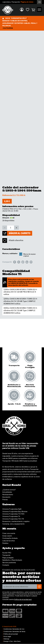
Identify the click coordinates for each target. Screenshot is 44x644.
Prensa (5, 499)
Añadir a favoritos (16, 240)
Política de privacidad (11, 634)
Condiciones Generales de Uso (14, 629)
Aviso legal (7, 637)
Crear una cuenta (9, 533)
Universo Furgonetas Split (12, 509)
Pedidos (5, 543)
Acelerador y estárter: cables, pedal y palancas (20, 24)
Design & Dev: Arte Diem (12, 641)
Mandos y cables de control (15, 21)
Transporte (6, 555)
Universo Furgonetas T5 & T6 (13, 519)
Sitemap (6, 639)
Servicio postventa (9, 562)
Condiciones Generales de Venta (14, 632)
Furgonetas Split (19, 18)
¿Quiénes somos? (9, 490)
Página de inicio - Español (33, 2)
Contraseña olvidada (10, 538)
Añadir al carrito (20, 233)
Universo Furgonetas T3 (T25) (13, 514)
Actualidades (7, 492)
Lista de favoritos (9, 541)
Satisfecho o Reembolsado (12, 560)
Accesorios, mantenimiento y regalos (16, 521)
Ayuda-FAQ (7, 553)
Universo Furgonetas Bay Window (15, 511)
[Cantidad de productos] (11, 228)
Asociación (6, 497)
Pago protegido (8, 558)
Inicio (8, 18)
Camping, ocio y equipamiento (13, 524)
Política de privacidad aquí (23, 600)
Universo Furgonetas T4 (11, 516)
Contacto (6, 565)
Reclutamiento (8, 495)
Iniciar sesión (7, 536)
